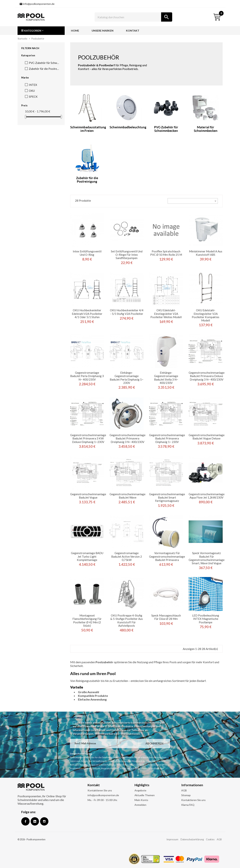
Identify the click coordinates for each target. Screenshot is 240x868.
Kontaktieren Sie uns (100, 790)
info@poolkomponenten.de (103, 795)
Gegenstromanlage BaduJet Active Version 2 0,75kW (127, 556)
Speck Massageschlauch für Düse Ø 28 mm (166, 617)
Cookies (210, 839)
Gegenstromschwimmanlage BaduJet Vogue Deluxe (207, 437)
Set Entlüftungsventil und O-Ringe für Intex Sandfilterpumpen (127, 255)
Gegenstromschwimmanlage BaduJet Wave (127, 496)
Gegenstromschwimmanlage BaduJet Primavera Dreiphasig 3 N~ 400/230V (127, 438)
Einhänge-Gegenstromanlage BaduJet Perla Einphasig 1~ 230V (127, 378)
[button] (41, 31)
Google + (35, 821)
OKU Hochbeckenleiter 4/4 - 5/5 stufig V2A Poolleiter (127, 312)
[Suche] (133, 17)
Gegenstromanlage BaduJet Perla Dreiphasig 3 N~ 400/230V (87, 376)
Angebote (140, 790)
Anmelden (140, 805)
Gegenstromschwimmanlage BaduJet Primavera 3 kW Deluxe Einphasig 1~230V (88, 438)
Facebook (25, 821)
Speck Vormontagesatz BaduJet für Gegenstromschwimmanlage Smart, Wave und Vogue (207, 558)
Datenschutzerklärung (192, 839)
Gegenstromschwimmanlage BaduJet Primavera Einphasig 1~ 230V (167, 438)
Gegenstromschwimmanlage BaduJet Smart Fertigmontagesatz (167, 497)
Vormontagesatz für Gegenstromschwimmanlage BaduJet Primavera (167, 556)
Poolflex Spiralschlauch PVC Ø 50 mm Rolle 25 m (166, 253)
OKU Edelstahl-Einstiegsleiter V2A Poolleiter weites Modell (166, 314)
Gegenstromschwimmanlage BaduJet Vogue (88, 496)
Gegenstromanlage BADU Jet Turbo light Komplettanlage (87, 556)
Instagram (44, 821)
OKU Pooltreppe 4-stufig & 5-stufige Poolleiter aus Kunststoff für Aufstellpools (127, 620)
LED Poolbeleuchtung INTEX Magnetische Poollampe (206, 619)
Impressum (172, 839)
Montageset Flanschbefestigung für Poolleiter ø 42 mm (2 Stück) (87, 620)
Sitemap (186, 795)
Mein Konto (141, 800)
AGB (184, 790)
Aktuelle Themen (145, 795)
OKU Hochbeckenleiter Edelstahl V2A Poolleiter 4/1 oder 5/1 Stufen (87, 314)
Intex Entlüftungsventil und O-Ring (87, 253)
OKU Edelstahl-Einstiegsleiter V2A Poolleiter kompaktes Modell (206, 315)
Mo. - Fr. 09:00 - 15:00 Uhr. (103, 800)
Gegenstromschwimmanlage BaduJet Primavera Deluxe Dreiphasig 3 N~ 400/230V (207, 376)
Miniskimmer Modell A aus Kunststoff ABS (206, 253)
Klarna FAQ (188, 805)
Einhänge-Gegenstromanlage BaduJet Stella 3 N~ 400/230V (166, 378)
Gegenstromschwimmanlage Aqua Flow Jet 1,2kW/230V (207, 496)
